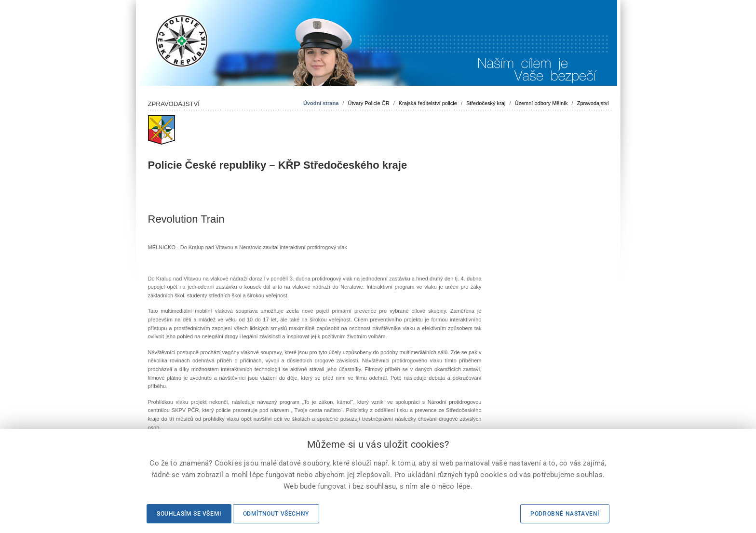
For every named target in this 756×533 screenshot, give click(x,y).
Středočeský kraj (486, 103)
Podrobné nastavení (565, 514)
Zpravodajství (593, 103)
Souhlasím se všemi (189, 514)
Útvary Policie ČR (368, 103)
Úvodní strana (321, 103)
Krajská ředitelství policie (428, 103)
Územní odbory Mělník (541, 103)
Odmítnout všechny (276, 514)
